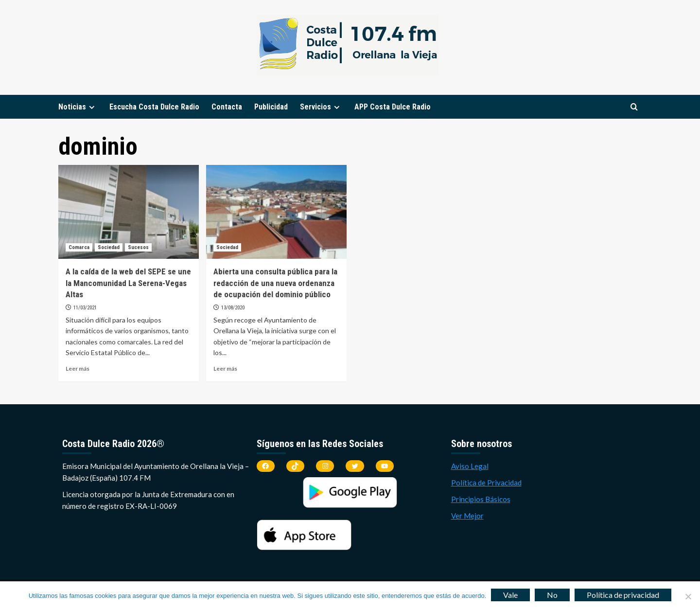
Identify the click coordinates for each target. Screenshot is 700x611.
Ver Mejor (467, 516)
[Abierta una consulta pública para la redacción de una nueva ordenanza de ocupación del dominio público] (276, 212)
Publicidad (271, 107)
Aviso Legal (470, 466)
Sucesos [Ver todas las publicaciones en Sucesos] (138, 247)
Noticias (78, 107)
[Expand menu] (92, 107)
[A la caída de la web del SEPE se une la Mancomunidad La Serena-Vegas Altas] (129, 212)
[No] (688, 596)
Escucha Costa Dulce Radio (154, 107)
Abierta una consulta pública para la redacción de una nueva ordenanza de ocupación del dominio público (275, 283)
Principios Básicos (481, 499)
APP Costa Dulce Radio (393, 107)
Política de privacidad (623, 595)
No (552, 595)
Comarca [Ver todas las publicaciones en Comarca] (79, 247)
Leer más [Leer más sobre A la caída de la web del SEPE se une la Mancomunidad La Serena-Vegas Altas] (78, 368)
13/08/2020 (233, 308)
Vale (510, 595)
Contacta (227, 107)
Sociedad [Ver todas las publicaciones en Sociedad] (109, 247)
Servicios (321, 107)
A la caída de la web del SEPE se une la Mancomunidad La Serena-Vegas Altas (128, 283)
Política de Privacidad (486, 483)
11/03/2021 (85, 308)
